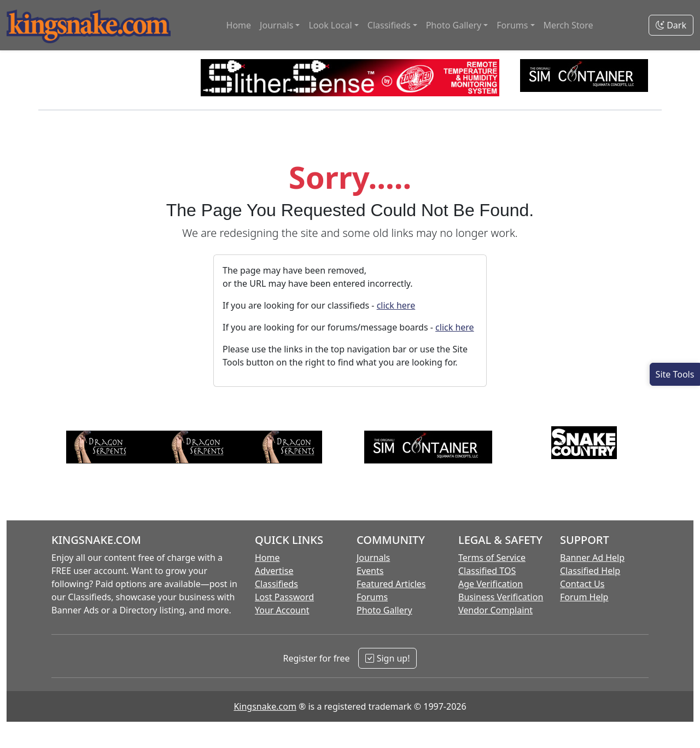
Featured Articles (391, 584)
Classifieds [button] (389, 25)
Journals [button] (276, 25)
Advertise (274, 571)
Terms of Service (492, 558)
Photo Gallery (384, 610)
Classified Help (590, 571)
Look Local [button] (330, 25)
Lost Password (284, 597)
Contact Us (582, 584)
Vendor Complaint (495, 610)
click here (396, 305)
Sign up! (387, 658)
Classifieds (276, 584)
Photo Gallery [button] (454, 25)
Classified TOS (487, 571)
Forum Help (584, 597)
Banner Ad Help (592, 558)
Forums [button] (512, 25)
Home (239, 25)
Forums (372, 597)
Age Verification (491, 584)
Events (370, 571)
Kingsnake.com (265, 706)
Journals (373, 558)
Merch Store (568, 25)
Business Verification (501, 597)
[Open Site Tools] (675, 374)
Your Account (282, 610)
